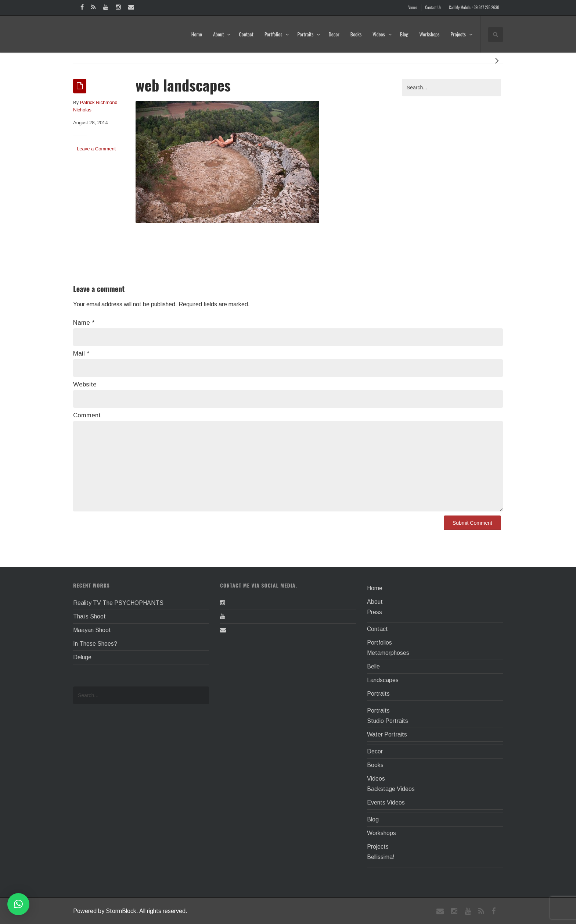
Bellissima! (381, 857)
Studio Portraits (388, 721)
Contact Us (433, 7)
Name (84, 323)
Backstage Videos (391, 789)
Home (197, 34)
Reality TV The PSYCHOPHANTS (118, 603)
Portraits (309, 34)
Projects (462, 34)
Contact (246, 34)
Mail (81, 354)
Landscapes (383, 680)
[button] (18, 904)
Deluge (82, 657)
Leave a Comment (96, 149)
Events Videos (386, 802)
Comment (87, 415)
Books (356, 34)
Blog (404, 34)
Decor (334, 34)
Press (375, 612)
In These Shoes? (95, 644)
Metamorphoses (388, 653)
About (222, 34)
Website (85, 384)
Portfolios (277, 34)
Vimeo (413, 7)
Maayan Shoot (92, 630)
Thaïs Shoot (89, 616)
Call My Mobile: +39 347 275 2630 (474, 7)
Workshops (429, 34)
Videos (382, 34)
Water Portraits (387, 734)
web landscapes (183, 85)
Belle (373, 666)
